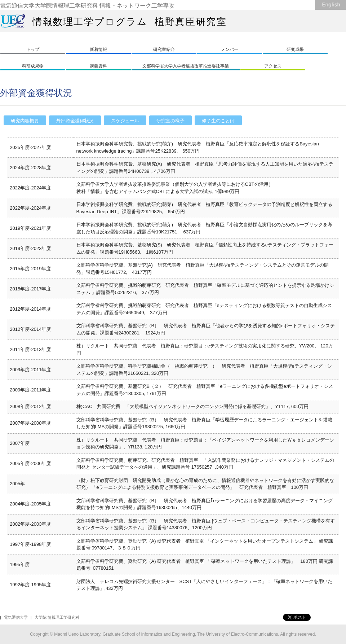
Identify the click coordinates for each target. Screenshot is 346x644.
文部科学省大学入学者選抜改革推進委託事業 (186, 66)
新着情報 (98, 49)
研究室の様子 (170, 121)
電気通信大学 (16, 617)
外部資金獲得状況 (75, 121)
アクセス (273, 66)
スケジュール (125, 121)
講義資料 (98, 66)
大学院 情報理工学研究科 (57, 617)
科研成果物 (33, 66)
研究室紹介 (164, 49)
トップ (33, 49)
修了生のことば (218, 121)
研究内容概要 (25, 121)
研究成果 (295, 49)
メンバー (230, 49)
